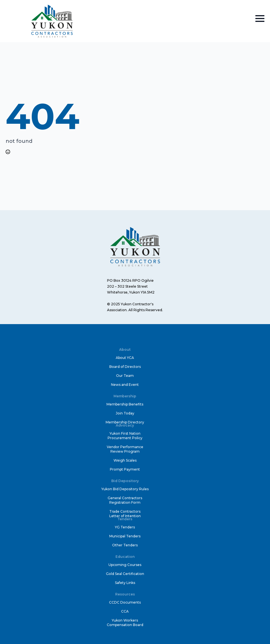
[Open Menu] (260, 19)
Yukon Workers (125, 620)
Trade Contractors (125, 511)
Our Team (125, 376)
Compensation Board (125, 625)
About (125, 349)
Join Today (125, 413)
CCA (125, 611)
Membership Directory (125, 422)
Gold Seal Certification (125, 574)
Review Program (125, 451)
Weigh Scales (125, 460)
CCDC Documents (125, 602)
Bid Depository (125, 481)
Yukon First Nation (125, 433)
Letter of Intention (125, 516)
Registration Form (125, 502)
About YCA (125, 358)
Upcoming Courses (125, 565)
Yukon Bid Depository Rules (125, 489)
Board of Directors (125, 367)
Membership (125, 396)
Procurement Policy (125, 438)
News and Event (125, 385)
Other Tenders (125, 545)
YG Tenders (125, 527)
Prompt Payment (125, 469)
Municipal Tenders (125, 536)
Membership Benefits (125, 404)
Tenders (125, 519)
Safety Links (125, 583)
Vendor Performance (125, 447)
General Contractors (125, 498)
